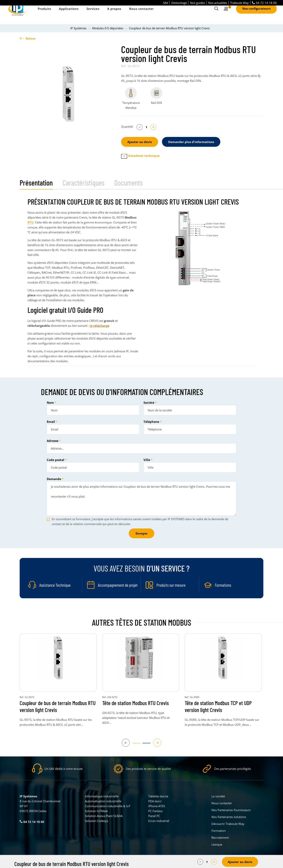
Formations (223, 585)
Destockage (179, 3)
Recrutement (220, 838)
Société (149, 403)
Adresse (53, 441)
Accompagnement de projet (118, 585)
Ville (147, 460)
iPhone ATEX (157, 806)
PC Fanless (155, 811)
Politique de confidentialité (167, 862)
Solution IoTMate (96, 811)
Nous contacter (141, 14)
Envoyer (142, 533)
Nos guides (198, 3)
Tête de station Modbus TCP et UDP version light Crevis (218, 706)
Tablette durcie (158, 796)
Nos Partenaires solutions (229, 817)
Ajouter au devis (140, 142)
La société (218, 796)
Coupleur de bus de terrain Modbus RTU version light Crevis (58, 706)
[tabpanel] (68, 94)
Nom (50, 403)
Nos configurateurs (256, 14)
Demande (54, 479)
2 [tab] (144, 745)
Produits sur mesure (171, 585)
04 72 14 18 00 (264, 3)
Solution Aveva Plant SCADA (104, 816)
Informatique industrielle (102, 796)
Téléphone (151, 422)
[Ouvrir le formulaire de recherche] (216, 14)
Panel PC (154, 816)
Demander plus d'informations (191, 142)
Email (51, 422)
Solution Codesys (96, 821)
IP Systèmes (79, 28)
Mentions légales (139, 862)
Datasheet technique (140, 156)
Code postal (56, 460)
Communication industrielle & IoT (108, 806)
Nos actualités (218, 3)
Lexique (217, 844)
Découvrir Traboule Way (228, 824)
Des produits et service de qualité (148, 769)
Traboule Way (239, 3)
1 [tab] (135, 745)
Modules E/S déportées (108, 28)
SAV (166, 3)
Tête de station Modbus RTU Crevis (136, 703)
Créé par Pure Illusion (251, 862)
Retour (28, 38)
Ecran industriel (159, 821)
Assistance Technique (55, 585)
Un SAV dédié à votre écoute (63, 769)
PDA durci (155, 801)
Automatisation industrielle (103, 801)
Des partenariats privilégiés (233, 769)
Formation (219, 831)
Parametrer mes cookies (112, 862)
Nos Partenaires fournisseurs (231, 810)
